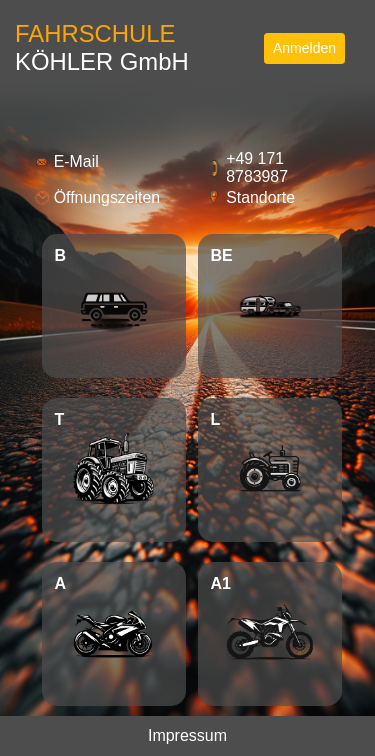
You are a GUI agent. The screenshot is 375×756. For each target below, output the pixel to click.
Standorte (260, 197)
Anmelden (304, 48)
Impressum (187, 735)
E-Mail (76, 161)
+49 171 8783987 (257, 167)
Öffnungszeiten (107, 197)
